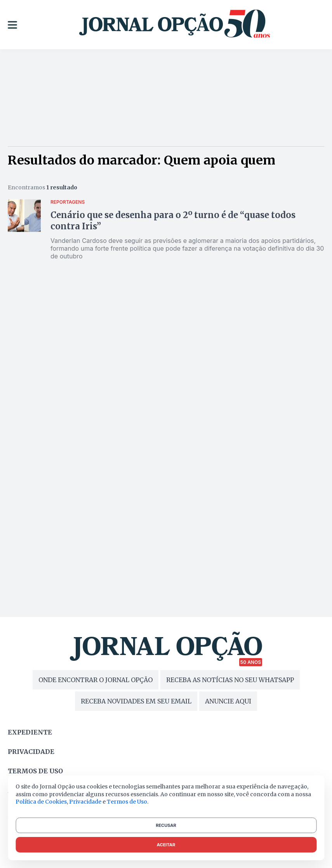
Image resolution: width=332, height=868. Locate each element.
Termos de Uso (127, 802)
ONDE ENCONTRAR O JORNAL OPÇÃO (96, 680)
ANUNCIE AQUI (228, 701)
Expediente (30, 732)
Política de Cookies (41, 802)
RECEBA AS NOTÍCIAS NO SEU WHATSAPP (230, 680)
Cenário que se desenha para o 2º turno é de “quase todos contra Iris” (173, 221)
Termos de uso (35, 771)
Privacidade (31, 752)
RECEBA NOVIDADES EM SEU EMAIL (136, 701)
